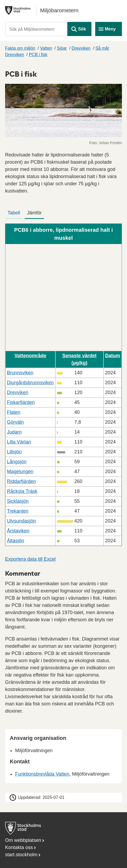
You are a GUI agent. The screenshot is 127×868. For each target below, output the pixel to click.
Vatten (46, 48)
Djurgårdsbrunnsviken (30, 383)
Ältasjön (16, 541)
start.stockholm (21, 855)
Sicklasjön (18, 501)
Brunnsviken (20, 373)
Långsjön (17, 462)
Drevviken (81, 48)
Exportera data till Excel (30, 559)
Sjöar (62, 48)
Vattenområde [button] (30, 356)
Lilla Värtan (19, 442)
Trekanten (18, 511)
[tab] (15, 212)
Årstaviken (18, 531)
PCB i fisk (38, 55)
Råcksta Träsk (22, 491)
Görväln (15, 422)
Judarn (14, 432)
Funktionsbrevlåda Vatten (42, 774)
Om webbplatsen (23, 840)
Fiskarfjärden (21, 402)
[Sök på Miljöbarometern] (36, 29)
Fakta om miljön (20, 48)
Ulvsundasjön (21, 521)
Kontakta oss (19, 847)
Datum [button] (113, 356)
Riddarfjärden (21, 481)
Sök (82, 29)
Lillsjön (14, 452)
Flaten (14, 412)
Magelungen (20, 472)
